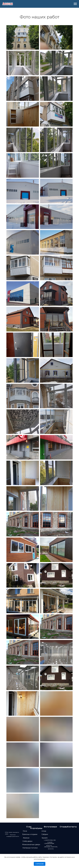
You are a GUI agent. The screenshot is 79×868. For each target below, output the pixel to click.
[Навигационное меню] (75, 4)
